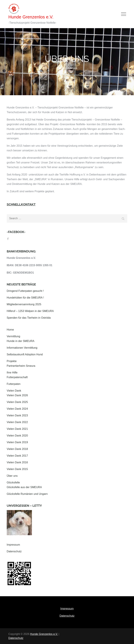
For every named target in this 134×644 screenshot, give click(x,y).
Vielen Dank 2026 (17, 395)
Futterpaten (14, 384)
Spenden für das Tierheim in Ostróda (29, 318)
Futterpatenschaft (17, 377)
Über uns (12, 476)
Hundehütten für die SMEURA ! (25, 298)
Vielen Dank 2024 (17, 409)
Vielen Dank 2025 (17, 402)
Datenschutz (14, 551)
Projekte (12, 361)
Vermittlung (13, 336)
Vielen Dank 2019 (17, 442)
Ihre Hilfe (12, 373)
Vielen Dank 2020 (17, 436)
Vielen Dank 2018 (17, 449)
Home (10, 330)
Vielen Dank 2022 (17, 422)
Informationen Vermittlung (22, 348)
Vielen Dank (14, 391)
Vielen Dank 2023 (17, 415)
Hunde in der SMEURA (21, 341)
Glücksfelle (13, 482)
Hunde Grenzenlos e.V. (31, 17)
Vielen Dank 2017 (17, 456)
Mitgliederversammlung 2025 (24, 304)
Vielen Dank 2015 (17, 469)
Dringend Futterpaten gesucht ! (25, 291)
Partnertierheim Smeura (21, 366)
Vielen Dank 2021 (17, 429)
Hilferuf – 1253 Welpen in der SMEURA (30, 311)
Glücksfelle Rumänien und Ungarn (27, 494)
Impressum (13, 545)
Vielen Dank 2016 (17, 462)
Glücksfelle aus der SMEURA (24, 487)
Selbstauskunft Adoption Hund (25, 354)
